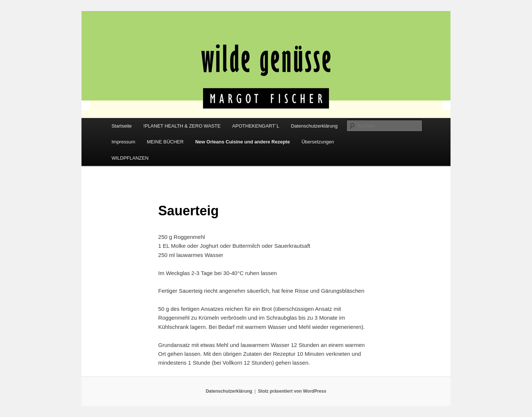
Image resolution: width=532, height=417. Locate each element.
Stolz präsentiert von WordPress (292, 391)
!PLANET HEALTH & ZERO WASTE (182, 126)
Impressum (123, 142)
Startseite (122, 126)
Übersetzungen (318, 142)
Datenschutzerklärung (314, 126)
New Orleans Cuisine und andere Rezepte (242, 142)
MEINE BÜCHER (165, 142)
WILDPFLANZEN (130, 158)
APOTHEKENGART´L (256, 126)
